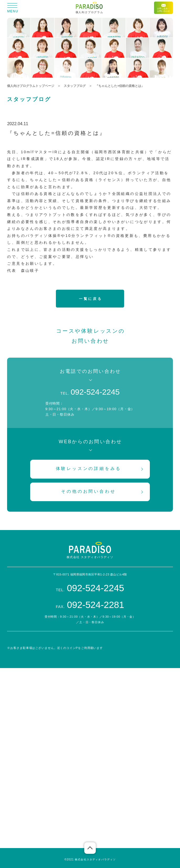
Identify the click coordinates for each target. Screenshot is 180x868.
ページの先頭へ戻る (90, 848)
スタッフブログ (75, 86)
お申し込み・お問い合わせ (163, 8)
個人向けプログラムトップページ (31, 86)
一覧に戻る (91, 299)
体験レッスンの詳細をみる (89, 469)
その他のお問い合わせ (88, 491)
